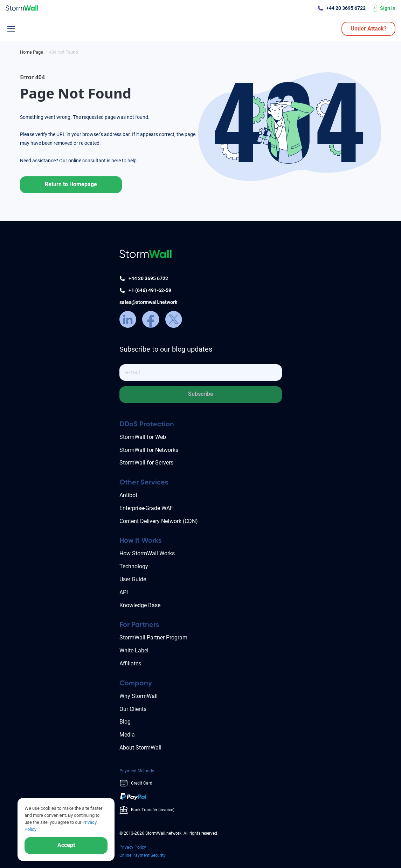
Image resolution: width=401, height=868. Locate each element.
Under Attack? (369, 29)
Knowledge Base (140, 605)
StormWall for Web (143, 437)
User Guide (133, 579)
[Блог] (32, 52)
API (124, 592)
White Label (134, 650)
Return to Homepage (71, 184)
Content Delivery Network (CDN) (159, 521)
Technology (134, 566)
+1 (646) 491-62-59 (150, 290)
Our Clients (133, 709)
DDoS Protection (147, 424)
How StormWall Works (147, 553)
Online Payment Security (143, 855)
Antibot (128, 495)
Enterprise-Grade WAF (146, 508)
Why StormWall (139, 696)
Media (127, 735)
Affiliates (130, 663)
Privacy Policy (133, 847)
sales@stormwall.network (148, 302)
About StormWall (140, 748)
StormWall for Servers (146, 463)
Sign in (388, 8)
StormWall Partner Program (153, 638)
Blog (125, 722)
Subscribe (201, 394)
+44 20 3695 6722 (346, 8)
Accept (66, 845)
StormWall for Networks (149, 450)
